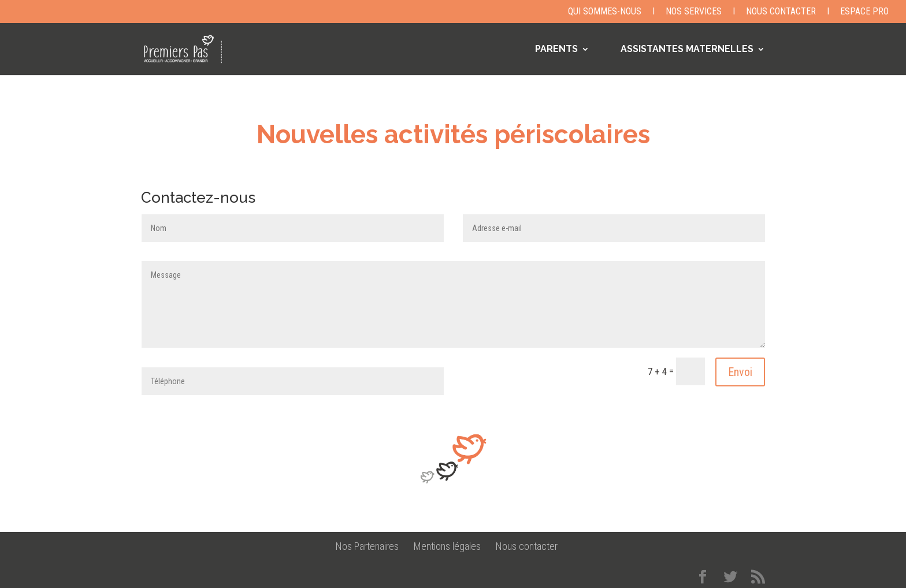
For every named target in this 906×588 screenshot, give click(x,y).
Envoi (740, 372)
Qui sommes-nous (605, 12)
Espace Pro (864, 12)
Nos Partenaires (367, 546)
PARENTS (556, 50)
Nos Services (694, 12)
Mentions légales (447, 546)
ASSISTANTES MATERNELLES (687, 50)
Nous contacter (781, 12)
